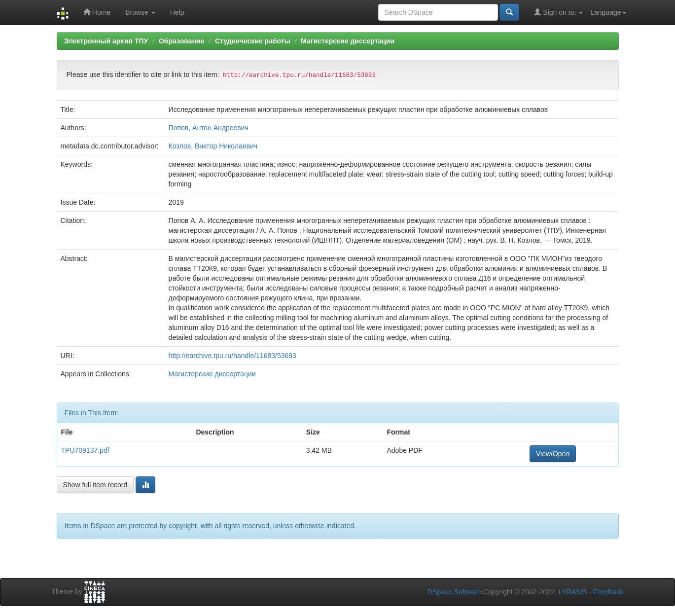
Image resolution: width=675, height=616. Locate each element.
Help (177, 12)
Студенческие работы (253, 41)
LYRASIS (572, 592)
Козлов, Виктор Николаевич (213, 146)
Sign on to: (558, 12)
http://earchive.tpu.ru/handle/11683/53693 (232, 356)
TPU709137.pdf (85, 450)
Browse (140, 12)
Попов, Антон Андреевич (209, 128)
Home (97, 12)
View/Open (553, 454)
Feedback (608, 592)
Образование (181, 41)
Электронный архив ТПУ (106, 41)
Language (608, 12)
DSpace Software (454, 592)
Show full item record (95, 485)
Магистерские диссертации (348, 41)
